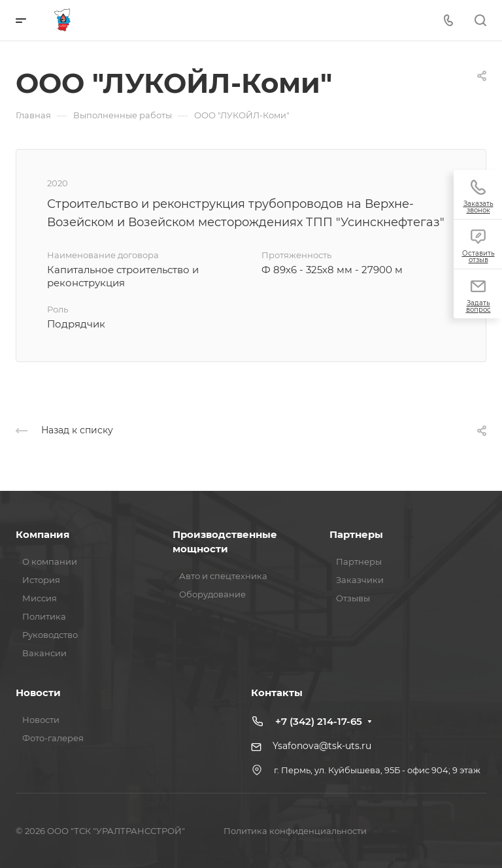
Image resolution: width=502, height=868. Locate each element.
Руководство (50, 635)
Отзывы (353, 598)
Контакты (277, 693)
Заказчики (360, 580)
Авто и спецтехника (223, 576)
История (41, 580)
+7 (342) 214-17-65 (319, 721)
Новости (38, 693)
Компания (42, 534)
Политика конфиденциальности (295, 831)
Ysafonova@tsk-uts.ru (322, 746)
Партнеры (356, 534)
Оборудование (212, 594)
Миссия (40, 598)
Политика (44, 616)
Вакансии (44, 653)
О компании (50, 561)
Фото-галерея (53, 738)
